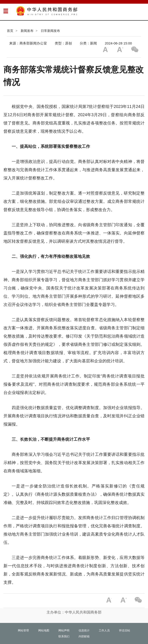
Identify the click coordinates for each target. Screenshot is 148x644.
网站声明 (64, 630)
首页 (10, 31)
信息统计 (84, 630)
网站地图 (44, 630)
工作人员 (104, 630)
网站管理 (23, 630)
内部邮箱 (84, 636)
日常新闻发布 (50, 31)
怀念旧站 (125, 630)
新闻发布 (27, 31)
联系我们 (64, 636)
